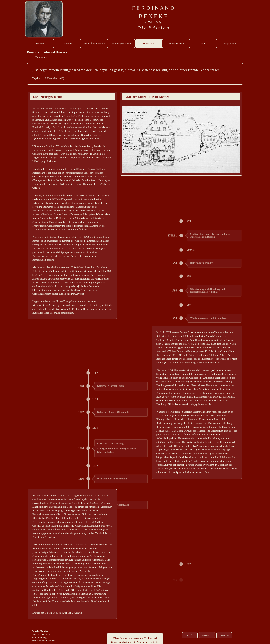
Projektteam (230, 44)
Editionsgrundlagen (121, 44)
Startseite (40, 44)
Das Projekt (67, 44)
